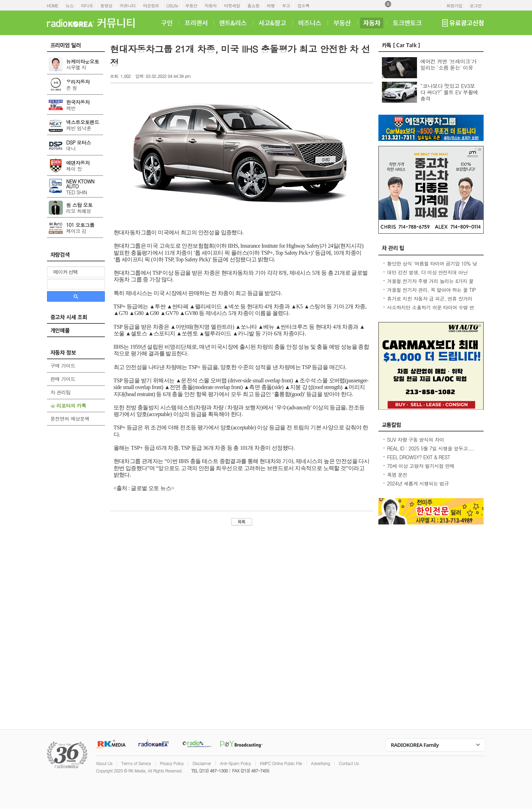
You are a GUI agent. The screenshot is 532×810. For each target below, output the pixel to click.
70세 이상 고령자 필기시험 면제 (421, 466)
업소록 (303, 5)
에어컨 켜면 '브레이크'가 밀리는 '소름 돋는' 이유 (449, 64)
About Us (104, 763)
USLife (172, 5)
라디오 (87, 5)
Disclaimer (202, 763)
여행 (271, 5)
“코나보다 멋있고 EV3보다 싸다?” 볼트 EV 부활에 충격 (449, 92)
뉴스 (70, 5)
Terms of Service (136, 763)
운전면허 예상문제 (70, 419)
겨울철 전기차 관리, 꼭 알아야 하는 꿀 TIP (432, 290)
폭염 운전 (397, 475)
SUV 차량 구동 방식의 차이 (416, 440)
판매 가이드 (63, 379)
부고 (286, 5)
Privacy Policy (172, 763)
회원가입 (454, 5)
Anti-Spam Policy (235, 763)
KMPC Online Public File (281, 763)
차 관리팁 (61, 392)
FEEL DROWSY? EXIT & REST (419, 457)
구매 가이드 (63, 366)
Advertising (321, 763)
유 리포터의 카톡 (68, 406)
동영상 (106, 5)
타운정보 (151, 5)
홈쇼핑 (253, 5)
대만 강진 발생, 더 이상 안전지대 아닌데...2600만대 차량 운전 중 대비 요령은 (429, 276)
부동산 (191, 5)
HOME (53, 5)
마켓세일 (232, 5)
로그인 (476, 5)
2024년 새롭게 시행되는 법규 (418, 483)
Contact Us (349, 763)
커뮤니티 (128, 5)
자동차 (211, 5)
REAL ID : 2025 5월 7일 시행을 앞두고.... (431, 448)
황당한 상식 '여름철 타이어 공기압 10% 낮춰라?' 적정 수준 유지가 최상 (432, 267)
